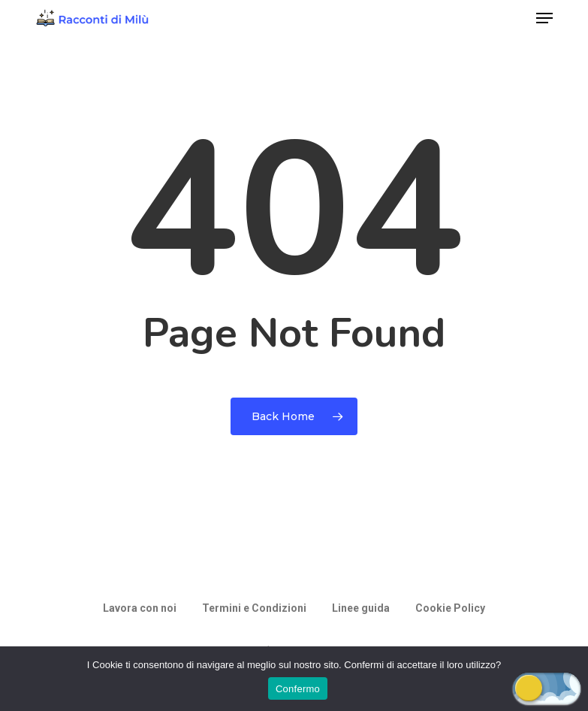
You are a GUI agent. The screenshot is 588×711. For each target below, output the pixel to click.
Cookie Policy (450, 608)
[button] (544, 18)
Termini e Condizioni (254, 608)
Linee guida (361, 608)
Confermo (298, 689)
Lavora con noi (140, 608)
